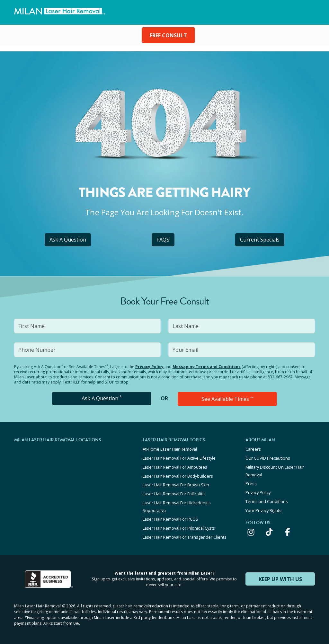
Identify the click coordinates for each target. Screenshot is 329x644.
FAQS (163, 240)
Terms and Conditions (267, 500)
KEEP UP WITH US (280, 576)
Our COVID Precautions (268, 458)
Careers (253, 449)
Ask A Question (68, 240)
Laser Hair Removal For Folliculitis (174, 492)
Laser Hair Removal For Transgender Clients (185, 534)
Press (251, 482)
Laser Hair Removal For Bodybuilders (178, 475)
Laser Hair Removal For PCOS (170, 517)
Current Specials (260, 240)
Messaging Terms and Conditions (207, 367)
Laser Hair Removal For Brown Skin (176, 484)
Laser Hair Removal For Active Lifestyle (179, 458)
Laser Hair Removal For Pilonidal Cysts (179, 526)
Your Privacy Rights (263, 508)
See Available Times (227, 399)
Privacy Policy (149, 367)
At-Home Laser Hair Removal (170, 449)
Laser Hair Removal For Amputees (175, 466)
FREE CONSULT (168, 35)
